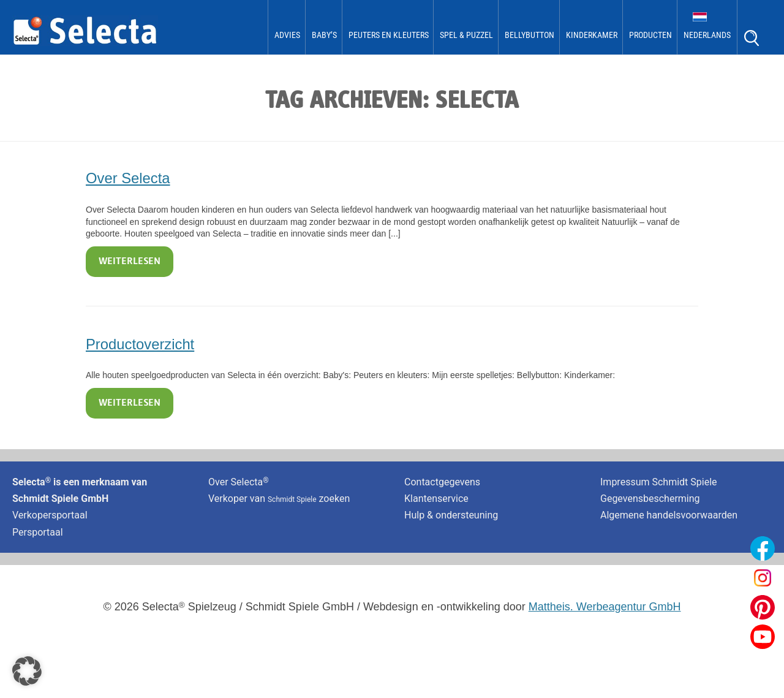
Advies (287, 35)
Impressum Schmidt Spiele (660, 482)
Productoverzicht (140, 344)
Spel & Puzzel (466, 35)
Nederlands (707, 35)
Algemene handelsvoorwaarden (669, 515)
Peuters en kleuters (389, 35)
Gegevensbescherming (650, 499)
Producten (650, 35)
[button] (27, 671)
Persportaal (38, 532)
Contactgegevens (442, 482)
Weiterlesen (130, 262)
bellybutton (530, 35)
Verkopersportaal (50, 515)
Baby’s (324, 35)
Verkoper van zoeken (279, 499)
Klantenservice (436, 499)
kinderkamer (592, 35)
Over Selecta (128, 178)
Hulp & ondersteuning (451, 515)
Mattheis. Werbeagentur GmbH (605, 607)
